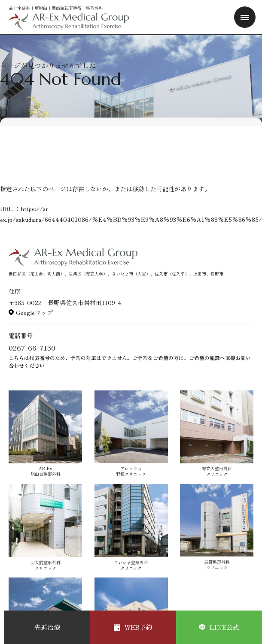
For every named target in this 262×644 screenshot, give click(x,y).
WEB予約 (133, 627)
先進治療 (47, 627)
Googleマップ (34, 312)
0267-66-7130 (32, 348)
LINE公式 (219, 627)
